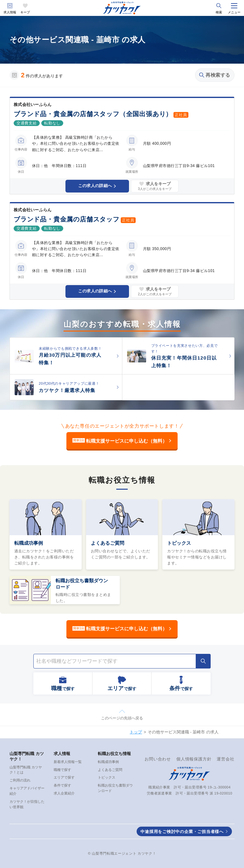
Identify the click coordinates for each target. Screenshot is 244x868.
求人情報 (10, 12)
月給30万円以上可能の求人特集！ (70, 359)
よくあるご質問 (108, 543)
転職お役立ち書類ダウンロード (82, 584)
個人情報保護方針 (194, 759)
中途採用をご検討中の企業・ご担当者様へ (182, 832)
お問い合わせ (158, 759)
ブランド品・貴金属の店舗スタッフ (67, 219)
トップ (136, 732)
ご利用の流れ (20, 780)
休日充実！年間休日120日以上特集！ (184, 362)
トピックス (179, 543)
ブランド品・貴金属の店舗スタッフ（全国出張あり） (93, 114)
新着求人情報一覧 (68, 762)
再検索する (215, 75)
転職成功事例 (29, 543)
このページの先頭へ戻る (122, 718)
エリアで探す (64, 777)
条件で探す (62, 785)
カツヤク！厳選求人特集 (67, 390)
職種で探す (62, 770)
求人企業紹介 (64, 793)
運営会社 (225, 759)
